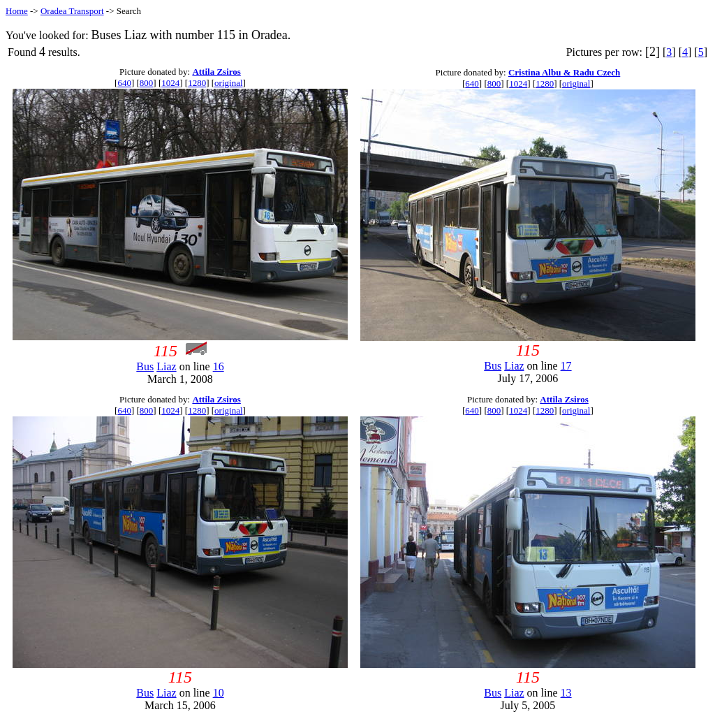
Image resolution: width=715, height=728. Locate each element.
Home (17, 11)
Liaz (166, 366)
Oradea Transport (72, 11)
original (228, 83)
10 (219, 693)
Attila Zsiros (216, 72)
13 (566, 693)
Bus (145, 366)
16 (219, 366)
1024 (170, 83)
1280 (197, 83)
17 (566, 366)
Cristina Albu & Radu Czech (564, 72)
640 (124, 83)
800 (147, 83)
